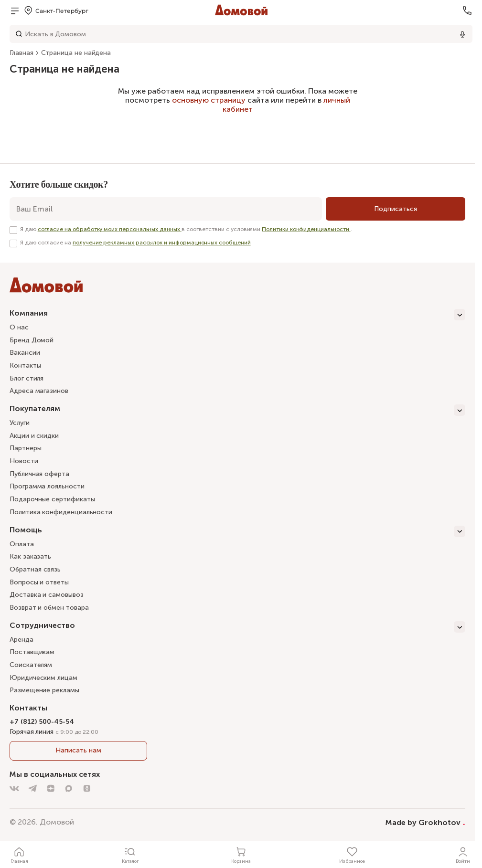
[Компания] (237, 315)
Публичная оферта (39, 474)
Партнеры (25, 448)
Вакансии (25, 353)
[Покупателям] (237, 410)
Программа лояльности (47, 486)
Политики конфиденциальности (306, 229)
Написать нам (78, 750)
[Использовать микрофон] (462, 34)
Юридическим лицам (43, 678)
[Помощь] (237, 531)
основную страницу (209, 100)
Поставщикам (32, 652)
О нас (19, 327)
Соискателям (31, 665)
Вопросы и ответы (39, 582)
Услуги (20, 423)
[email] (166, 209)
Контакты (25, 365)
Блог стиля (27, 378)
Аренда (21, 640)
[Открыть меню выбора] (56, 11)
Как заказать (30, 556)
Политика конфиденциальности (61, 512)
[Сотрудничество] (237, 627)
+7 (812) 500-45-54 (42, 722)
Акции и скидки (34, 436)
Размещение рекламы (44, 690)
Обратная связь (35, 570)
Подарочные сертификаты (52, 499)
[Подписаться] (396, 209)
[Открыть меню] (15, 11)
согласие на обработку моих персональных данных (110, 229)
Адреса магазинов (39, 391)
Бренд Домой (32, 340)
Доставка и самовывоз (47, 595)
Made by (425, 822)
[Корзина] (241, 855)
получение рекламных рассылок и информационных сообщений (162, 243)
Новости (24, 461)
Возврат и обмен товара (49, 608)
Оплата (22, 544)
